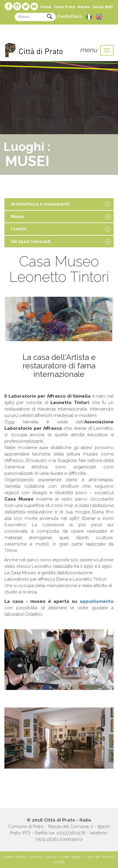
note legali (71, 857)
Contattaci (69, 16)
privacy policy (44, 857)
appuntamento (97, 601)
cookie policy (14, 857)
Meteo (84, 7)
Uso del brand (100, 857)
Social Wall (103, 7)
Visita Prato (64, 7)
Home (46, 7)
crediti (59, 862)
